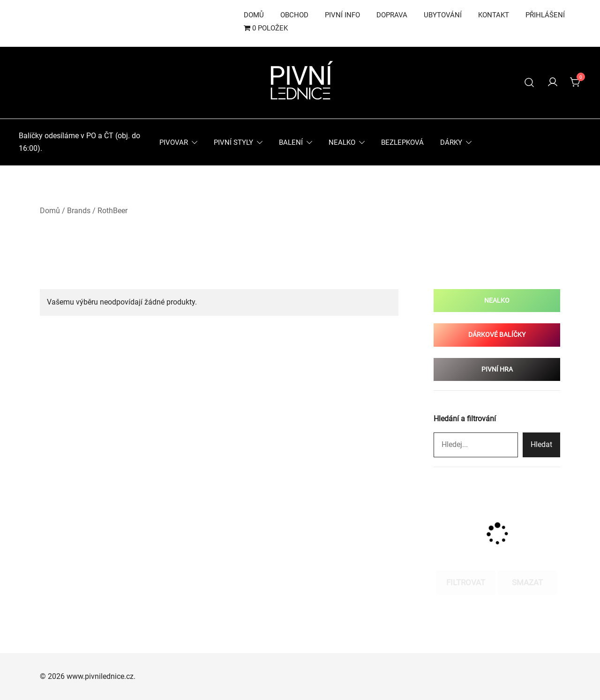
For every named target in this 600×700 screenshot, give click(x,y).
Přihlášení (545, 15)
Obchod (294, 15)
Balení (291, 142)
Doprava (392, 15)
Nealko (342, 142)
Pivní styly (233, 142)
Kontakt (494, 15)
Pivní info (342, 15)
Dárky (451, 142)
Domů (254, 15)
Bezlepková (402, 142)
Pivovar (174, 142)
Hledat (541, 444)
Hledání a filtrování (465, 419)
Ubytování (443, 15)
